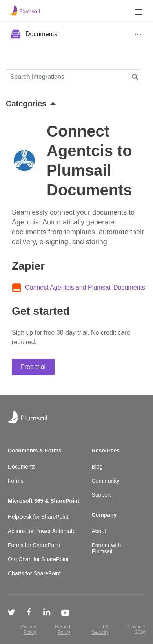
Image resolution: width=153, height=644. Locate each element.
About (99, 531)
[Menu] (138, 12)
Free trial (33, 367)
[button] (135, 77)
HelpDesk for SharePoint (38, 517)
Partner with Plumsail (107, 548)
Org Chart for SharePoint (38, 559)
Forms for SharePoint (34, 545)
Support (101, 495)
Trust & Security (100, 629)
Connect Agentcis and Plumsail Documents (85, 287)
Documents (22, 467)
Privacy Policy (28, 629)
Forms (16, 481)
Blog (97, 467)
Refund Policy (63, 629)
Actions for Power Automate (42, 531)
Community (106, 481)
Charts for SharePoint (34, 573)
